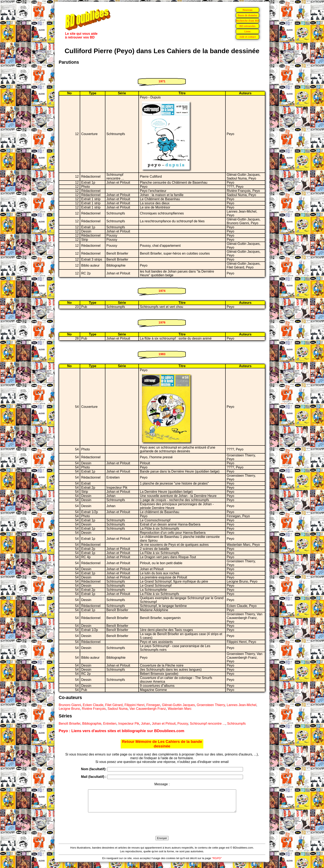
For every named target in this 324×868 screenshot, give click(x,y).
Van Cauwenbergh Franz (148, 709)
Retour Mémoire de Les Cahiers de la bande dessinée (162, 744)
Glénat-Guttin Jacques (178, 705)
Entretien (110, 724)
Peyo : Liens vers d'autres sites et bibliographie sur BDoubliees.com (121, 731)
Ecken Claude (93, 705)
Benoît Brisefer (70, 724)
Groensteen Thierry (211, 705)
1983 (162, 354)
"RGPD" (217, 863)
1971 (162, 81)
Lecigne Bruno (69, 709)
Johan (145, 724)
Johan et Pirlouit (164, 724)
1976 (162, 322)
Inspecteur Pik (129, 724)
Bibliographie (92, 724)
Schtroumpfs (236, 724)
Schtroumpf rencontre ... (208, 724)
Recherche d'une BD (248, 21)
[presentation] (162, 829)
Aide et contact (247, 37)
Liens (248, 31)
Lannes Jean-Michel (241, 705)
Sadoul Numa (118, 709)
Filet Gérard (114, 705)
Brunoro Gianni (70, 705)
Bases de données (247, 15)
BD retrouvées (247, 26)
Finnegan (153, 705)
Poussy (183, 724)
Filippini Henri (134, 705)
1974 (162, 291)
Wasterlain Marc (180, 709)
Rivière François (94, 709)
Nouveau (247, 10)
